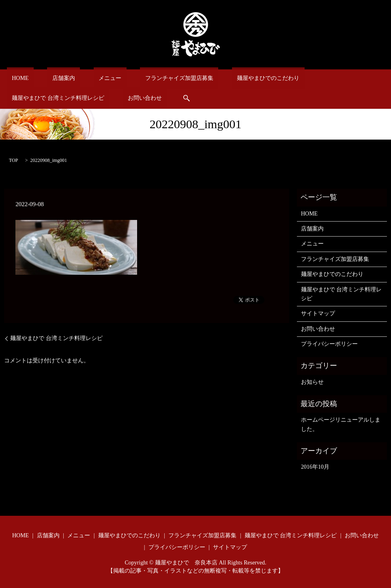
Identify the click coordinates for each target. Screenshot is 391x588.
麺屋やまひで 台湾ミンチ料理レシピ (314, 78)
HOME (15, 78)
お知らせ (312, 381)
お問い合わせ (24, 98)
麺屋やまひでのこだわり (223, 78)
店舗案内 (49, 78)
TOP (13, 160)
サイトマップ (318, 313)
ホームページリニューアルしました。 (341, 424)
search (60, 98)
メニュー (85, 78)
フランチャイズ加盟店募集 (144, 78)
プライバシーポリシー (329, 344)
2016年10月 (315, 466)
